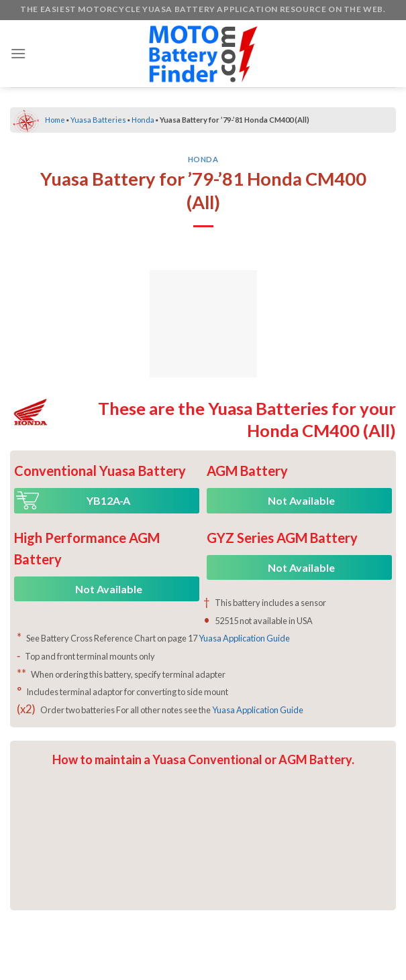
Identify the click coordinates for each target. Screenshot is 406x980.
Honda (143, 120)
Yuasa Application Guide (244, 638)
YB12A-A (108, 500)
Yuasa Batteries (98, 120)
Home (55, 120)
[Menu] (18, 53)
